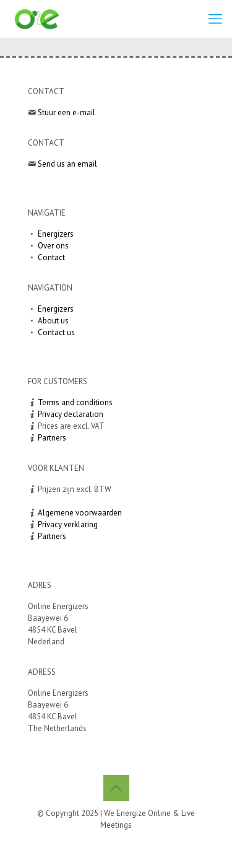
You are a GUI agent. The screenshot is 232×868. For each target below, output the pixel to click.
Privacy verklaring (68, 524)
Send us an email (67, 164)
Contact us (56, 332)
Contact (51, 257)
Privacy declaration (71, 414)
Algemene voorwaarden (80, 513)
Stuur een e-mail (67, 112)
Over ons (53, 246)
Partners (52, 438)
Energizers (56, 234)
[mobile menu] (215, 19)
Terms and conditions (75, 402)
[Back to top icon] (116, 788)
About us (53, 321)
